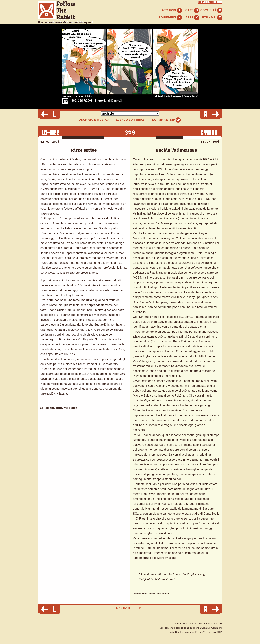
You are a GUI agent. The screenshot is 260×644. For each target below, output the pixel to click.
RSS (142, 608)
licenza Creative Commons (208, 628)
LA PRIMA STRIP (166, 120)
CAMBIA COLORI (210, 2)
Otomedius (93, 364)
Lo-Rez (44, 408)
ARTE (192, 18)
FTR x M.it (212, 18)
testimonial (164, 159)
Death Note (81, 248)
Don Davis (148, 494)
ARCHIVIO (172, 10)
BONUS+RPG (170, 18)
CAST (192, 10)
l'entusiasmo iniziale (90, 194)
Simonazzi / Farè (213, 624)
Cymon (137, 594)
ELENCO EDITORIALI (131, 120)
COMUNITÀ (211, 10)
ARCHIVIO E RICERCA (94, 120)
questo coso (105, 369)
